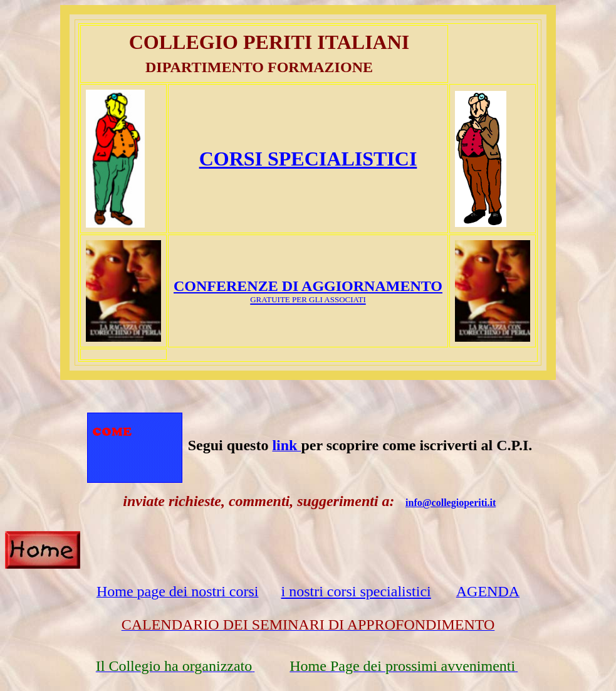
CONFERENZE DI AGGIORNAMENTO (308, 286)
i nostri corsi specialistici (356, 591)
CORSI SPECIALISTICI (308, 159)
